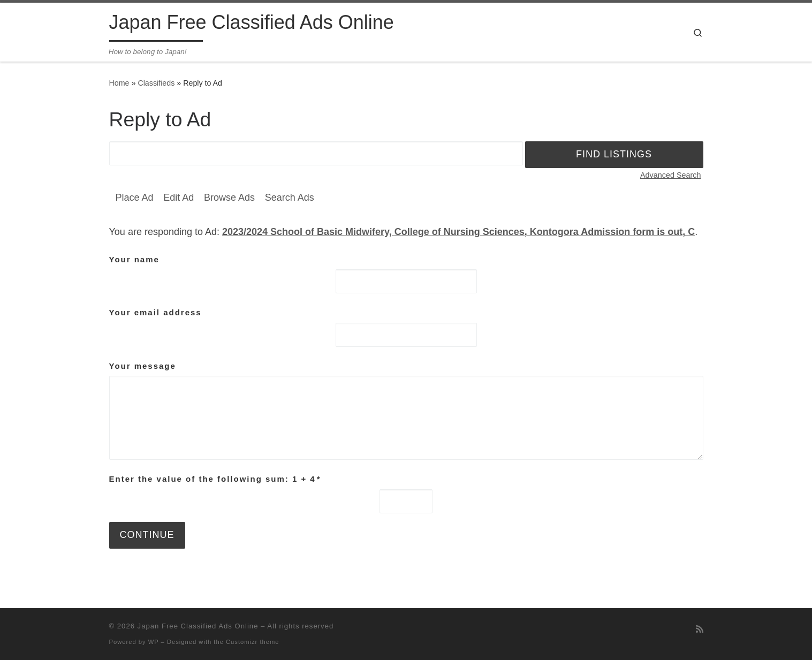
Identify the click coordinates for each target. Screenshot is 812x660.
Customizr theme (253, 642)
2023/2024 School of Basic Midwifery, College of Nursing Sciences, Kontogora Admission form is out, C (458, 232)
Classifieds (156, 83)
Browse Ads (229, 198)
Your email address (155, 312)
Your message (143, 366)
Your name (134, 259)
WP (154, 642)
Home (119, 83)
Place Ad (135, 198)
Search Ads (290, 198)
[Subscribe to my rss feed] (700, 629)
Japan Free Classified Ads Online (198, 626)
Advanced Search (671, 175)
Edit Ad (179, 198)
